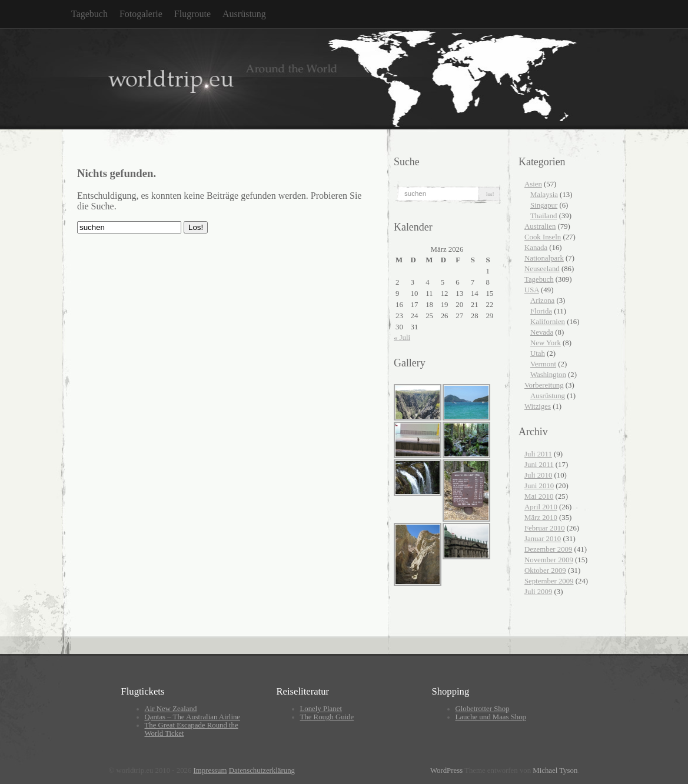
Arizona (542, 301)
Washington (548, 375)
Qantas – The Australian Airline (193, 717)
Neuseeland (542, 269)
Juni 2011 (539, 465)
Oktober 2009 (545, 571)
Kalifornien (548, 322)
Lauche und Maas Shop (491, 717)
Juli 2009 (538, 592)
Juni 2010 (539, 486)
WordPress (446, 770)
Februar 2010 (545, 528)
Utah (538, 353)
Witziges (538, 406)
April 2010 (541, 507)
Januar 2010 (543, 539)
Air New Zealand (171, 709)
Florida (541, 311)
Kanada (536, 248)
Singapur (544, 205)
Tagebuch (89, 14)
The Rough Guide (327, 717)
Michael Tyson (555, 770)
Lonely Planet (321, 709)
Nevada (542, 332)
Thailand (544, 216)
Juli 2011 (538, 454)
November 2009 (549, 560)
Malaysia (544, 195)
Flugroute (192, 14)
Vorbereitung (544, 385)
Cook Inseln (543, 237)
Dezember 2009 (548, 549)
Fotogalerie (141, 14)
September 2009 (549, 581)
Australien (540, 226)
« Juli (402, 338)
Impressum (210, 770)
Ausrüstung (244, 14)
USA (532, 290)
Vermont (543, 364)
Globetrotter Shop (483, 709)
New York (546, 343)
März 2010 (541, 518)
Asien (533, 184)
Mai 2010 (539, 496)
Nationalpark (544, 258)
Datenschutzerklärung (262, 770)
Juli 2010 (538, 475)
